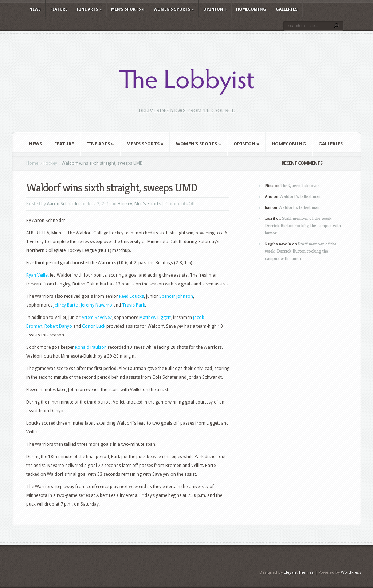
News (35, 9)
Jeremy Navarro (97, 305)
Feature (59, 9)
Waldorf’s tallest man (300, 196)
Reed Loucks (131, 296)
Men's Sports (148, 204)
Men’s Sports (128, 9)
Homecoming (251, 9)
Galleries (287, 9)
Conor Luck (94, 326)
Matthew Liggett (155, 318)
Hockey (50, 163)
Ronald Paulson (91, 347)
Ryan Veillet (38, 275)
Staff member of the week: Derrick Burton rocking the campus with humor (303, 225)
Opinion (215, 9)
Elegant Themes (299, 573)
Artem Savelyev (97, 318)
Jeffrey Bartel (66, 305)
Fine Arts (89, 9)
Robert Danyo (58, 326)
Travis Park (134, 305)
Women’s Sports (174, 9)
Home (32, 163)
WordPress (351, 573)
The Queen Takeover (300, 185)
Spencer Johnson (176, 296)
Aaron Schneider (64, 204)
